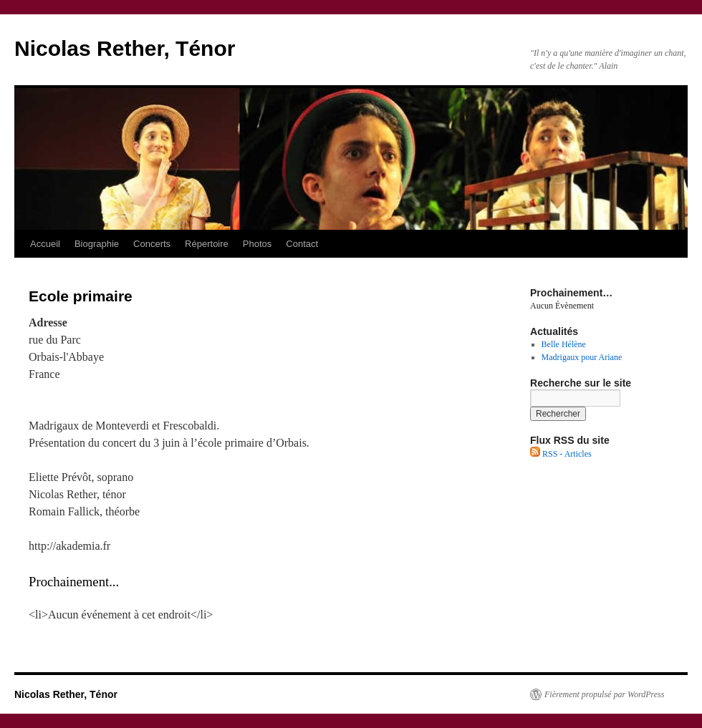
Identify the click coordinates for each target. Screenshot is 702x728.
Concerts (152, 244)
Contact (302, 244)
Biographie (97, 244)
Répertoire (207, 244)
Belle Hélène (564, 344)
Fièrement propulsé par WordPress (604, 694)
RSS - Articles (561, 454)
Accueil (45, 244)
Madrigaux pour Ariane (582, 357)
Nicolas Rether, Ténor (125, 48)
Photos (257, 244)
